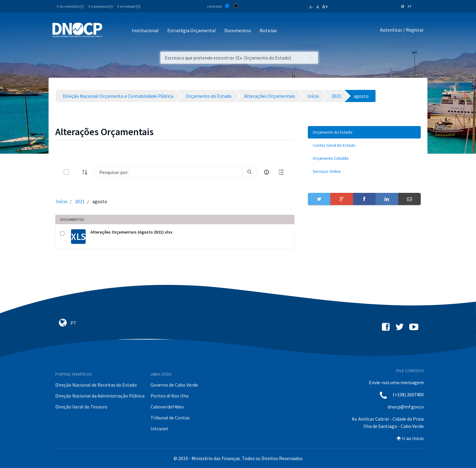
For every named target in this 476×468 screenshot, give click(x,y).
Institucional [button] (145, 30)
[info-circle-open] (267, 172)
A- (311, 7)
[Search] (168, 172)
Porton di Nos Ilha (170, 396)
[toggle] (76, 172)
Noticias (268, 30)
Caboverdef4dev (167, 407)
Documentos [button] (238, 30)
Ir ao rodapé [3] (129, 6)
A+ (325, 7)
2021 (80, 201)
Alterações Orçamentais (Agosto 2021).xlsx (131, 232)
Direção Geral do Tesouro (81, 407)
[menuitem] (364, 132)
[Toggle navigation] (110, 31)
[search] (250, 172)
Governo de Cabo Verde (174, 385)
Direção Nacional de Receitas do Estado (96, 385)
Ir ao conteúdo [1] (70, 6)
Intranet (160, 429)
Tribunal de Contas (170, 418)
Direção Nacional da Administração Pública (100, 396)
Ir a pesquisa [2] (100, 6)
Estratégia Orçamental (192, 30)
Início (62, 201)
